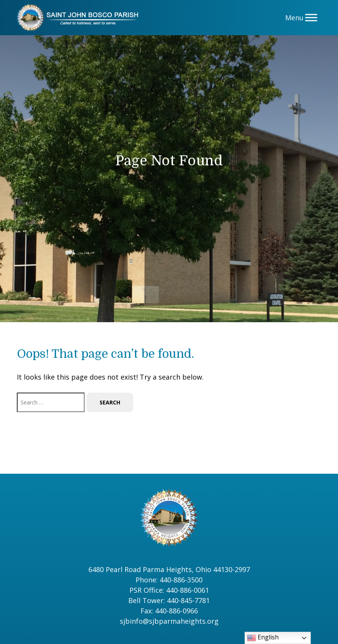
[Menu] (311, 17)
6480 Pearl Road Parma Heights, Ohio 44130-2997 (169, 569)
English (263, 638)
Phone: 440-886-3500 (169, 580)
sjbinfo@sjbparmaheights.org (169, 621)
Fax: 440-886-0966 (169, 611)
